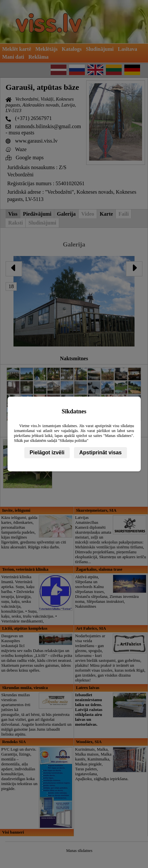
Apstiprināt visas (100, 453)
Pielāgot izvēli (47, 453)
